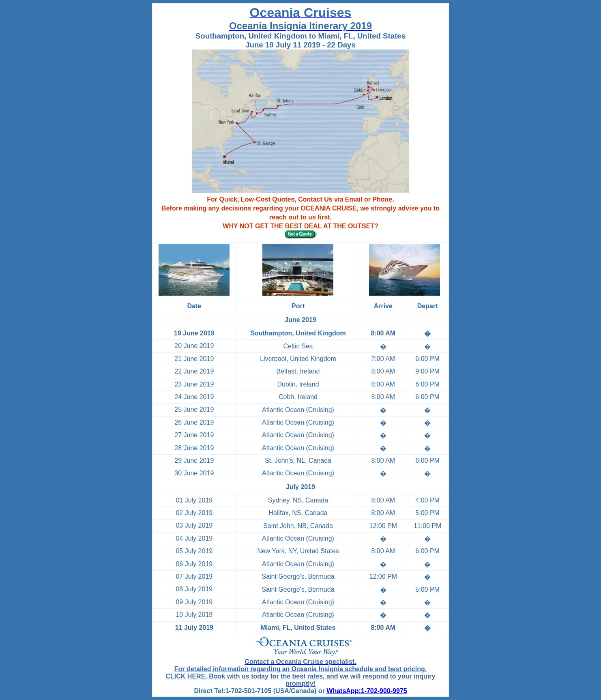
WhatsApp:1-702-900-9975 (367, 691)
